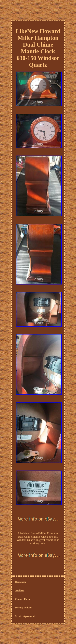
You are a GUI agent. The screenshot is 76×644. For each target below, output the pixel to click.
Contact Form (22, 599)
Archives (20, 591)
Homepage (21, 582)
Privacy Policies (23, 608)
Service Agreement (25, 616)
